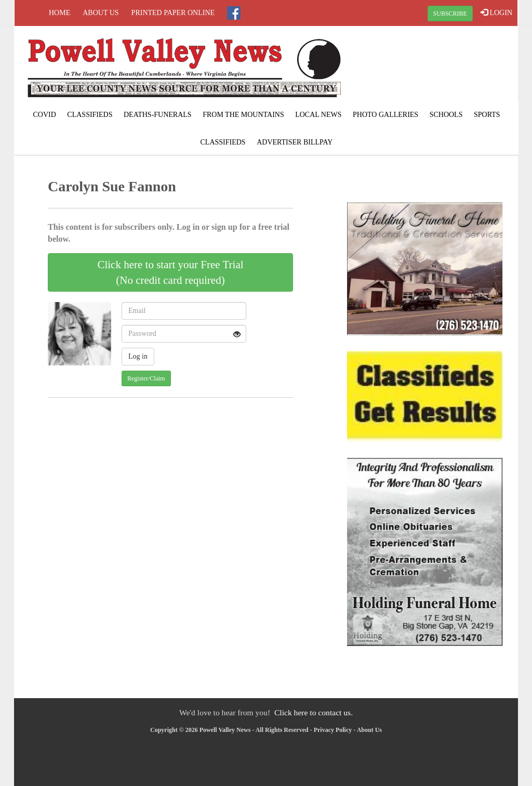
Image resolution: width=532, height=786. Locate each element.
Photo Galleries (385, 115)
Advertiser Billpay (295, 142)
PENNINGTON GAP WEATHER (433, 65)
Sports (487, 115)
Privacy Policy (333, 730)
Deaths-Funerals (158, 115)
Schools (446, 115)
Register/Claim (146, 378)
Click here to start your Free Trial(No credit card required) (170, 272)
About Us (101, 13)
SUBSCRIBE (450, 14)
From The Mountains (243, 115)
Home (59, 13)
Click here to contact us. (314, 712)
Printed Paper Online (173, 13)
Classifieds (90, 115)
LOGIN (496, 12)
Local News (318, 115)
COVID (45, 115)
